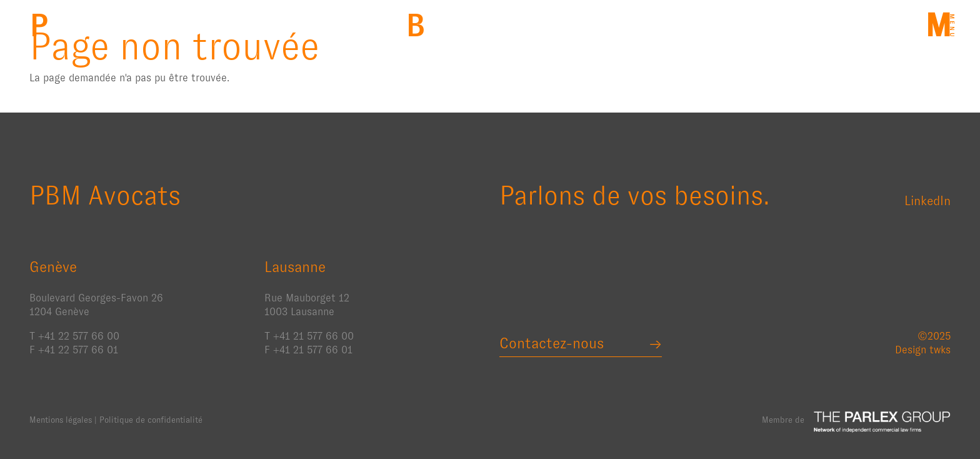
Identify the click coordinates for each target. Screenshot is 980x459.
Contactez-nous (552, 343)
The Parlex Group (882, 421)
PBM (39, 25)
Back (415, 25)
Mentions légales (61, 420)
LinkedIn (927, 201)
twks (940, 350)
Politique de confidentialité (151, 420)
